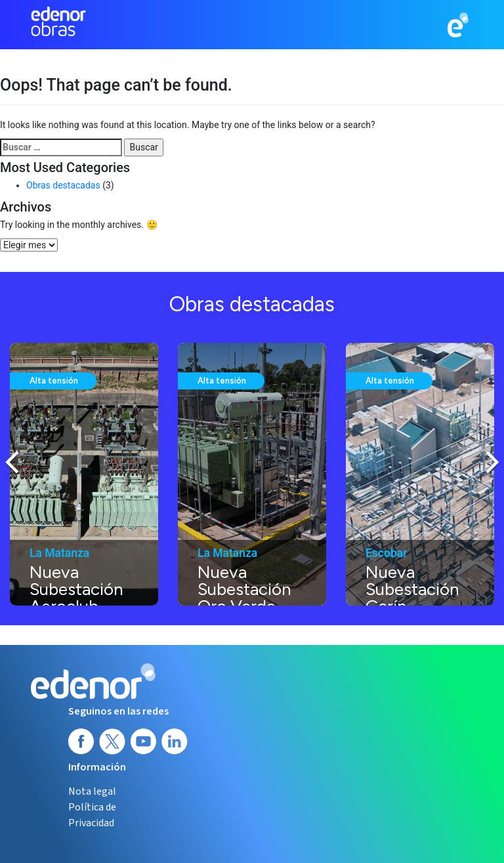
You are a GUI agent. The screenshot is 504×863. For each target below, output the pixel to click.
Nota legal (92, 791)
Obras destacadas (63, 185)
